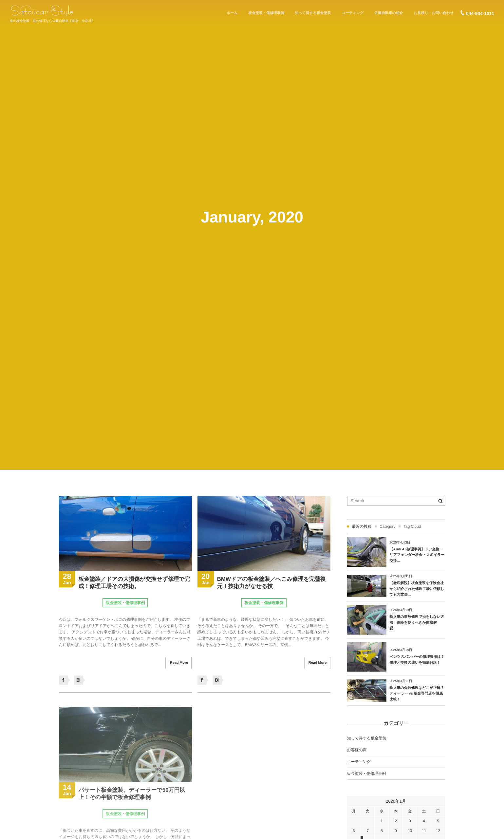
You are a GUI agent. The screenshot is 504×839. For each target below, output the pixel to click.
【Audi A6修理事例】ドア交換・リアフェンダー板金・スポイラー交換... (417, 555)
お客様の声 (357, 750)
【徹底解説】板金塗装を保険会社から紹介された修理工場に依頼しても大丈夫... (417, 589)
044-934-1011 (480, 13)
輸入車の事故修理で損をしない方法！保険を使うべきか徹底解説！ (417, 623)
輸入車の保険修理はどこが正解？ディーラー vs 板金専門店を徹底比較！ (417, 694)
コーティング (359, 762)
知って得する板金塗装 (367, 738)
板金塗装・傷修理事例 (125, 603)
